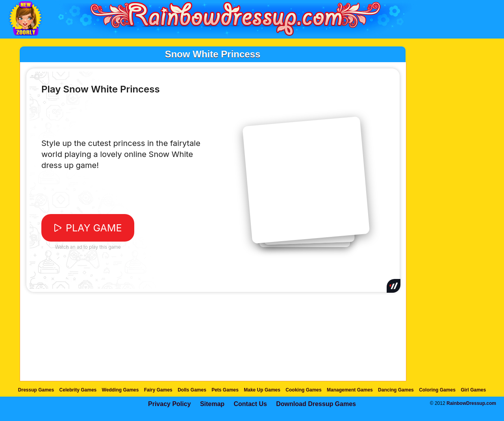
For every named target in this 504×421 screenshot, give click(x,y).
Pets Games (225, 390)
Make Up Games (262, 390)
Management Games (350, 390)
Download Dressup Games (316, 404)
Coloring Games (437, 390)
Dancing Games (396, 390)
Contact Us (250, 404)
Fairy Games (158, 390)
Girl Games (473, 390)
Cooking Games (303, 390)
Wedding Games (120, 390)
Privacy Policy (170, 404)
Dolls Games (192, 390)
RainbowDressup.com (471, 403)
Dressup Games (36, 390)
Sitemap (212, 404)
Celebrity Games (78, 390)
